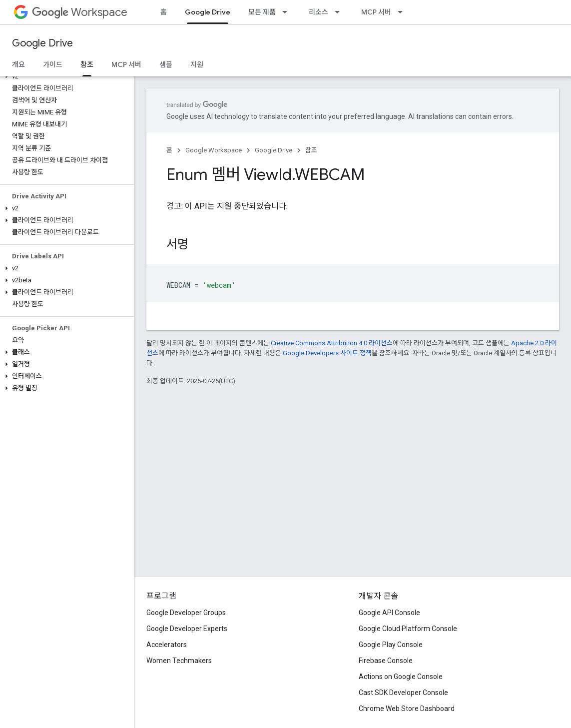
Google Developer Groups (186, 613)
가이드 (53, 64)
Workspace (80, 12)
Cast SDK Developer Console (403, 693)
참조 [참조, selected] (87, 64)
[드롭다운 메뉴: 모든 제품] (288, 12)
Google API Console (389, 613)
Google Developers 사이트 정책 (327, 353)
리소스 (318, 12)
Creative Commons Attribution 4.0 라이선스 (332, 343)
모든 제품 (262, 12)
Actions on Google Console (401, 677)
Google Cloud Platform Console (408, 629)
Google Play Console (391, 645)
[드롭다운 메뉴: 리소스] (340, 12)
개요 (18, 64)
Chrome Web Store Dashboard (407, 709)
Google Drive (42, 43)
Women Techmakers (179, 661)
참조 (311, 150)
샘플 (166, 64)
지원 (197, 64)
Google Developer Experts (187, 629)
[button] (65, 76)
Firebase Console (386, 661)
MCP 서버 (376, 12)
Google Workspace (214, 150)
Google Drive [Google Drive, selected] (208, 12)
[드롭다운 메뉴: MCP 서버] (403, 12)
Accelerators (167, 645)
